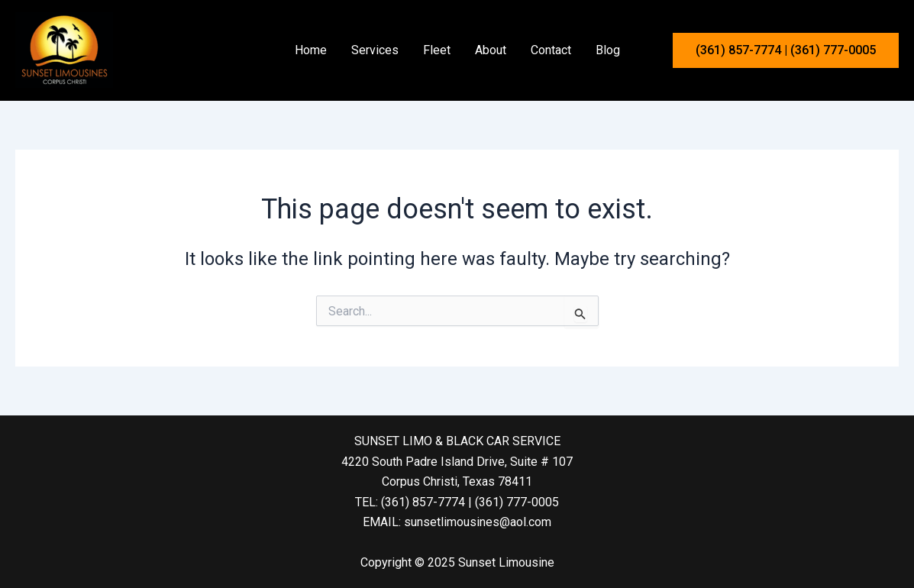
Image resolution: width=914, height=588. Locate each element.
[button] (786, 50)
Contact (551, 50)
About (491, 50)
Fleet (437, 50)
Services (375, 50)
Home (311, 50)
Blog (608, 50)
